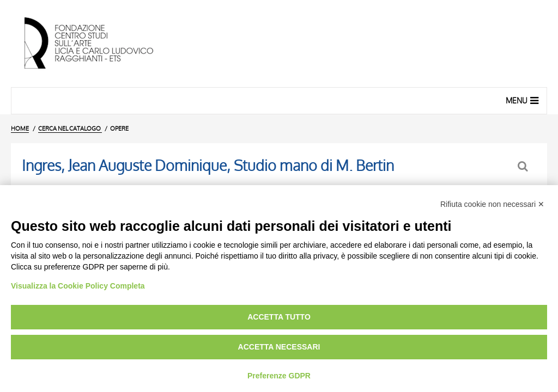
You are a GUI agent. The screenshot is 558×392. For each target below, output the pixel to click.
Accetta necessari (279, 347)
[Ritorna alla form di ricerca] (524, 166)
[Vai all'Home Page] (98, 44)
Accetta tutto (279, 317)
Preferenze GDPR (279, 376)
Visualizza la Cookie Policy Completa (78, 286)
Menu (523, 100)
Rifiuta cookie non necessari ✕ (492, 204)
